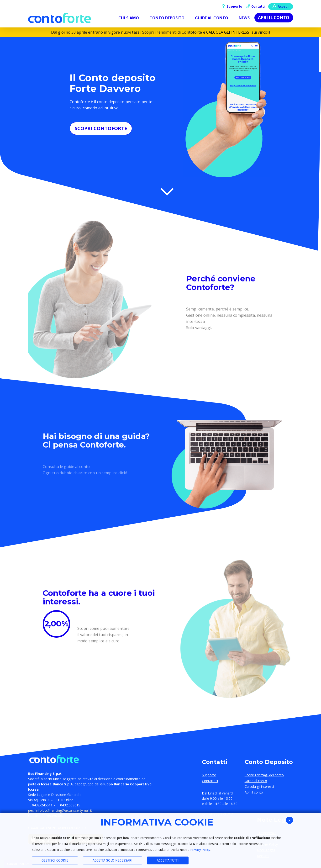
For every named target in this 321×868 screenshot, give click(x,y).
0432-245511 (42, 805)
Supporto (232, 7)
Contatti (255, 7)
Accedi (281, 6)
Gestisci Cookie (55, 860)
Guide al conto (256, 781)
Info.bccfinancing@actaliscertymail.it (64, 810)
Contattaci (210, 781)
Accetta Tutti (168, 860)
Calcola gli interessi (259, 787)
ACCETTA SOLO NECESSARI (113, 860)
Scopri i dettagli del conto (264, 775)
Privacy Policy (200, 850)
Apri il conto (274, 18)
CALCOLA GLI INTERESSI (229, 32)
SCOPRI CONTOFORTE (101, 128)
